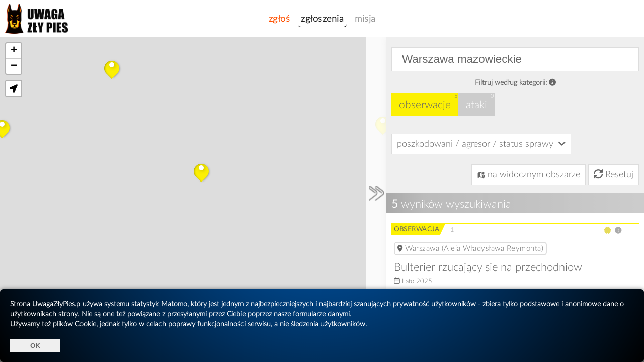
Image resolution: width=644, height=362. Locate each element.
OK (35, 346)
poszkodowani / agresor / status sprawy (481, 144)
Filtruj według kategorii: (515, 83)
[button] (112, 68)
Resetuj (614, 175)
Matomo (174, 304)
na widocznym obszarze (529, 175)
